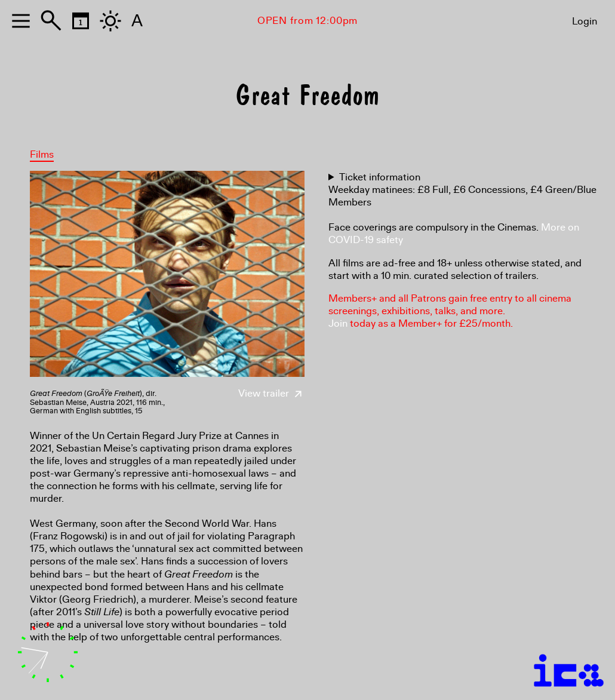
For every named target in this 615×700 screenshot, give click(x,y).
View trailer (271, 393)
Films (42, 154)
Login (585, 21)
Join (338, 323)
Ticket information (380, 177)
